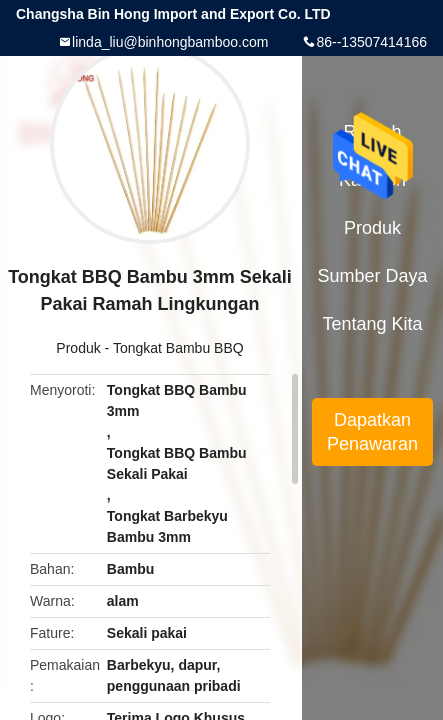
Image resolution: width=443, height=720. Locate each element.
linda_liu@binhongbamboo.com (170, 42)
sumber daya (373, 276)
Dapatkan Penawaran (372, 432)
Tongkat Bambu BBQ (178, 348)
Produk (78, 348)
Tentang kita (372, 324)
